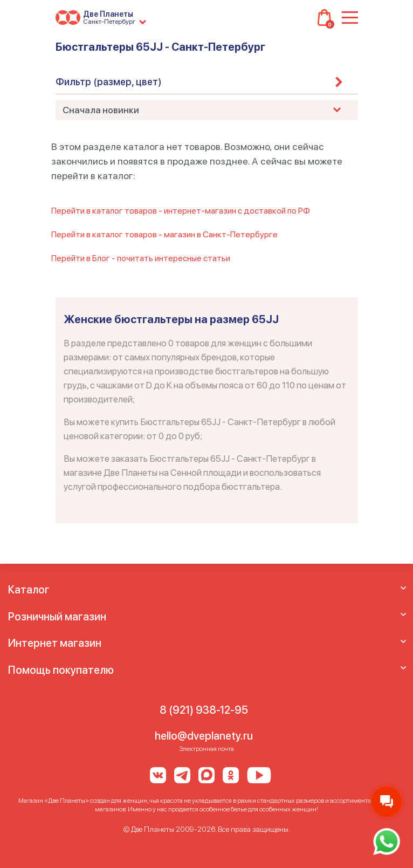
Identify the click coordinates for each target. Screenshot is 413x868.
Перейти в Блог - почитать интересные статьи (141, 258)
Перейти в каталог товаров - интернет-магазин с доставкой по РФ (181, 211)
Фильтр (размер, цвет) (109, 82)
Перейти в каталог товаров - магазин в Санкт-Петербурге (164, 234)
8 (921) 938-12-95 (204, 710)
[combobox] (207, 110)
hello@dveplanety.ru (204, 736)
